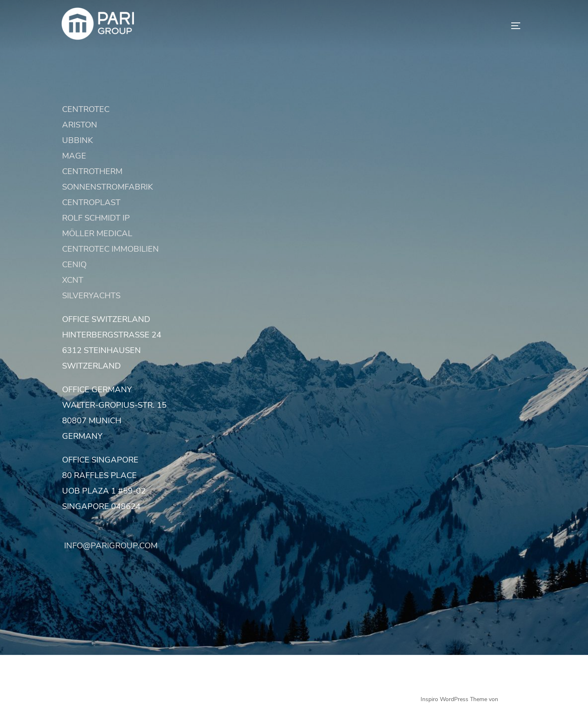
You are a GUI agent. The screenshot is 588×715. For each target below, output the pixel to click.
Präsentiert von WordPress (96, 699)
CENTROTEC (86, 109)
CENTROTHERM (92, 171)
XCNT (73, 280)
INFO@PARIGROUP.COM (110, 546)
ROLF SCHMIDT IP (96, 218)
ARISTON (80, 125)
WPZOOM (513, 699)
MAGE (74, 156)
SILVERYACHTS (91, 296)
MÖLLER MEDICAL (97, 233)
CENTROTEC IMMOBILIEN (110, 249)
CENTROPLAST (91, 202)
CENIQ (74, 265)
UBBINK (78, 140)
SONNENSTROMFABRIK (108, 187)
